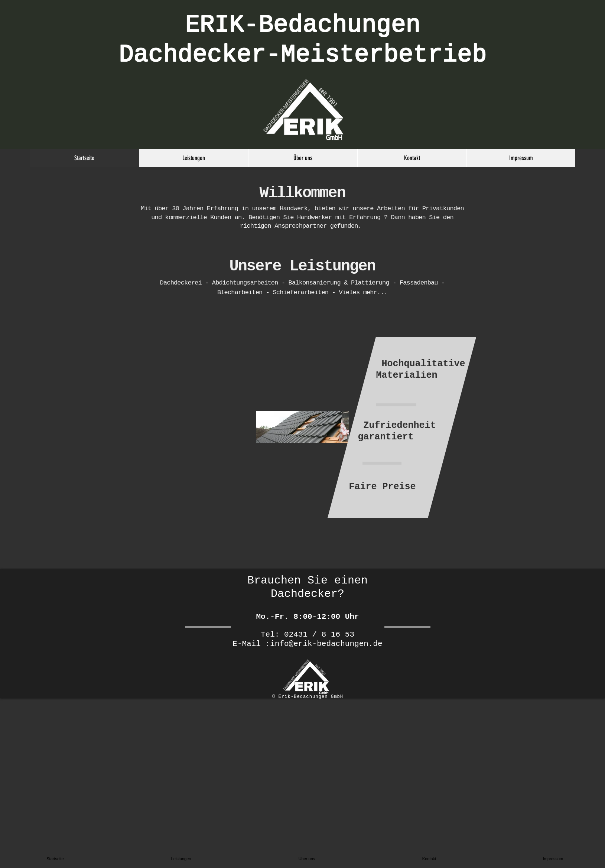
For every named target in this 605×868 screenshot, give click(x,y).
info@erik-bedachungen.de (326, 644)
